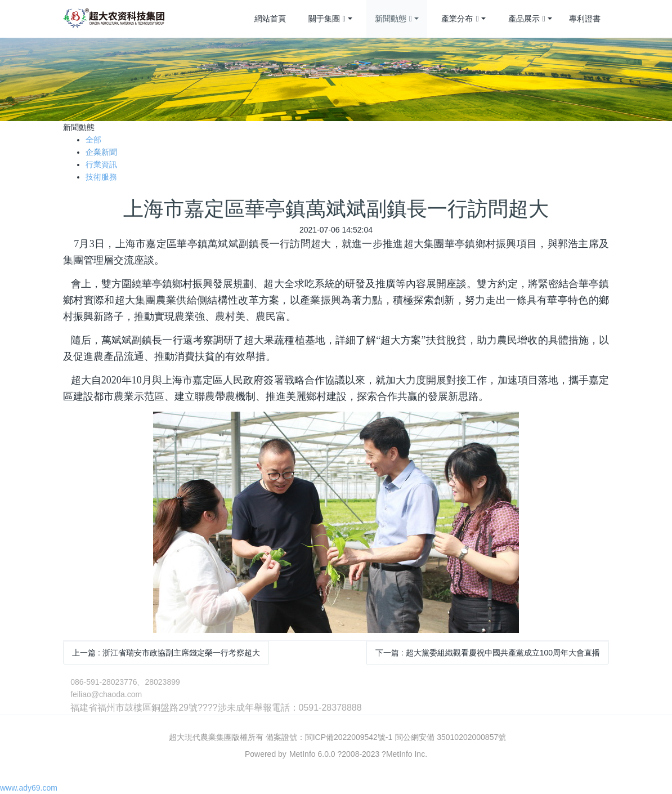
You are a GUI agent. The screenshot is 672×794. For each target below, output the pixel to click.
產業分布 (460, 19)
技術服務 (101, 177)
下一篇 (488, 653)
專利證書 (585, 19)
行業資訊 (101, 164)
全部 (93, 140)
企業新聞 (101, 152)
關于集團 (327, 19)
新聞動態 (393, 19)
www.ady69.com (29, 788)
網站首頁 (270, 19)
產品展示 (527, 19)
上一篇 (166, 653)
